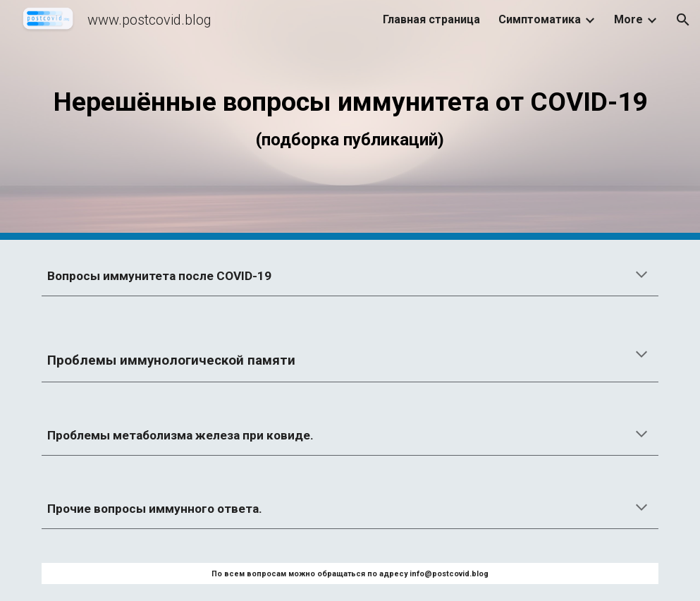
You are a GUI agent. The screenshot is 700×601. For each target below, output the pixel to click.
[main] (350, 120)
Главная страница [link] (431, 19)
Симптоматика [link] (540, 19)
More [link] (628, 19)
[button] (683, 20)
